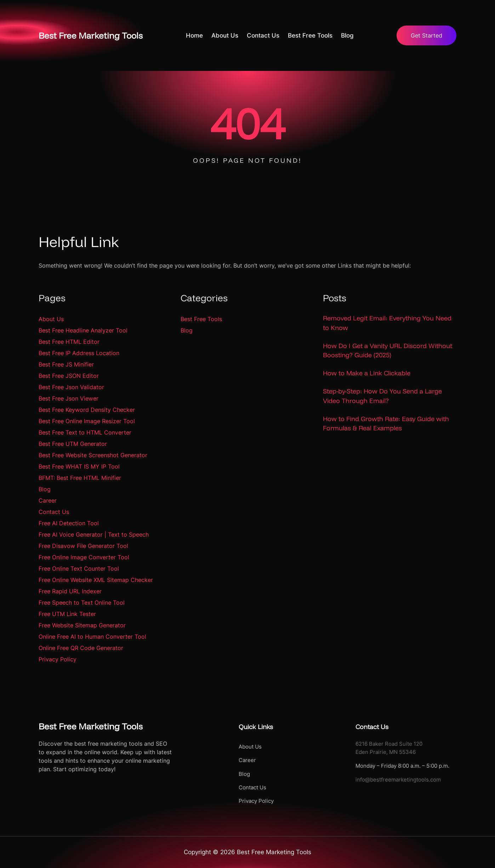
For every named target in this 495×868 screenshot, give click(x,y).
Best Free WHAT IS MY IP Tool (79, 466)
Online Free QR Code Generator (81, 648)
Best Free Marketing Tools (92, 35)
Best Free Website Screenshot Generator (93, 455)
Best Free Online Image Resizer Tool (87, 421)
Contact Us (54, 512)
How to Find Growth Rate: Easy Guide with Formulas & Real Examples (386, 424)
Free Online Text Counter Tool (79, 569)
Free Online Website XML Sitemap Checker (96, 580)
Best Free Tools (201, 319)
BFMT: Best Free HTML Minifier (80, 478)
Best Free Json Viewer (69, 398)
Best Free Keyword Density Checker (87, 410)
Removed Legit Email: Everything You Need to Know (387, 323)
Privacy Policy (58, 659)
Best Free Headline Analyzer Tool (83, 330)
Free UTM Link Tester (67, 614)
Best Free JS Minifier (66, 364)
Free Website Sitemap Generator (82, 625)
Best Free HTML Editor (69, 342)
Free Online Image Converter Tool (84, 557)
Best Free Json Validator (71, 387)
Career (48, 500)
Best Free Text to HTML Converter (85, 432)
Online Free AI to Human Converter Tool (92, 637)
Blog (45, 489)
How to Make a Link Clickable (367, 373)
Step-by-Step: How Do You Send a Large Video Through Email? (382, 396)
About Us (51, 319)
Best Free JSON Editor (69, 376)
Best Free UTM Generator (73, 444)
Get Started (425, 35)
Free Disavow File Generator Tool (83, 546)
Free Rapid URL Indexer (70, 591)
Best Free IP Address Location (79, 353)
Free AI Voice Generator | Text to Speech (94, 534)
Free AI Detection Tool (69, 523)
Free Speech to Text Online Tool (82, 603)
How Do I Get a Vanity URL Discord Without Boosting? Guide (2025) (388, 350)
